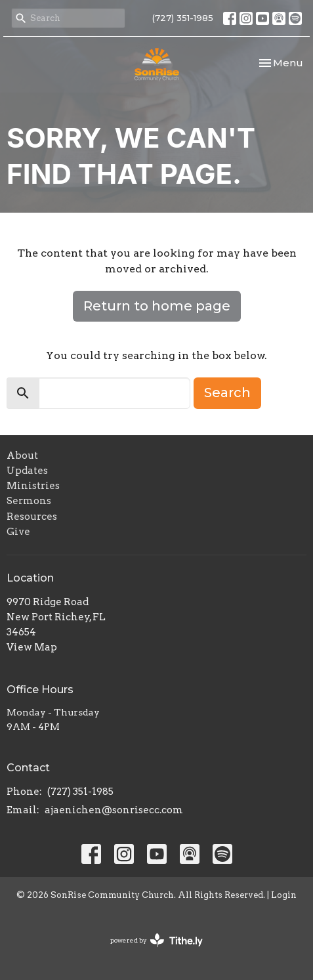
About (22, 456)
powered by (156, 940)
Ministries (33, 486)
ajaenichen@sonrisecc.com (114, 810)
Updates (27, 471)
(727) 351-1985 (183, 18)
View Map (32, 647)
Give (18, 532)
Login (284, 895)
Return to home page (157, 306)
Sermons (29, 501)
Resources (32, 517)
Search (227, 393)
